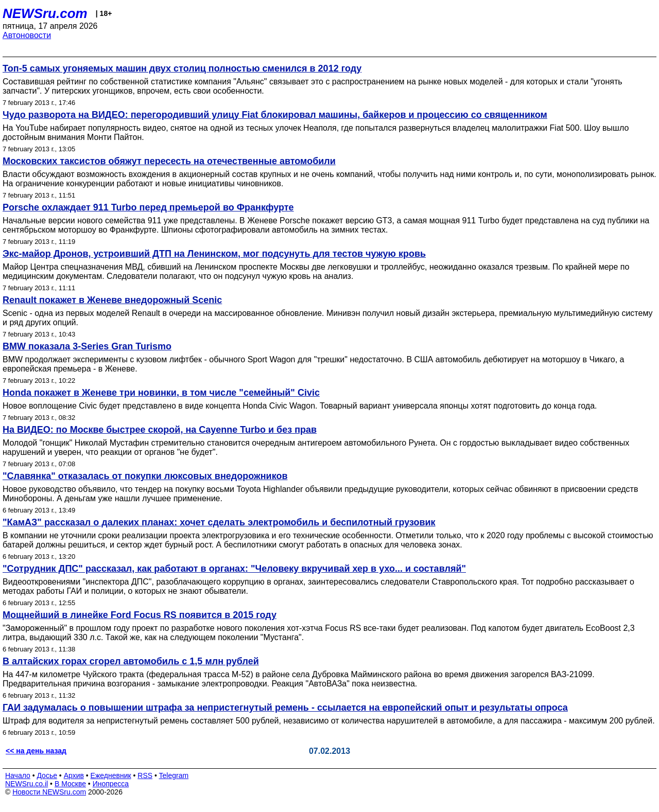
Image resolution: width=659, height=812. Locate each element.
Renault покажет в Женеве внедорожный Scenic (112, 300)
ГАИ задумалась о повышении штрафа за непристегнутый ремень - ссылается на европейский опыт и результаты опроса (285, 708)
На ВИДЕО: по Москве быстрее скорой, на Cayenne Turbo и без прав (160, 430)
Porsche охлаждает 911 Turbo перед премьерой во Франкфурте (148, 207)
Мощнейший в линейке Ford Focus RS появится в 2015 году (140, 615)
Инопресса (111, 784)
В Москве (70, 784)
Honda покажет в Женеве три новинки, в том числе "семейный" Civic (161, 393)
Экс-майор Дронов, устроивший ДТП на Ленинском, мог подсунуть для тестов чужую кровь (214, 254)
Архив (74, 775)
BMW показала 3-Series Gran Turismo (87, 346)
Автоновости (27, 35)
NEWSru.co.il (27, 784)
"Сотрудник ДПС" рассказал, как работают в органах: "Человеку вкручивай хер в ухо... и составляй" (234, 569)
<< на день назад (36, 751)
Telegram (174, 775)
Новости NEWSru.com (49, 792)
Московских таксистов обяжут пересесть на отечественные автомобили (169, 161)
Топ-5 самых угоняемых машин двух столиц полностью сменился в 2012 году (182, 68)
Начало (18, 775)
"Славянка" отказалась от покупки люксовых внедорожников (145, 476)
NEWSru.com (45, 13)
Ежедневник (111, 775)
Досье (47, 775)
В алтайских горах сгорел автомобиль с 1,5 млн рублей (131, 661)
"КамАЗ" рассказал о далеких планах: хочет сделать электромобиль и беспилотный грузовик (219, 522)
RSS (145, 775)
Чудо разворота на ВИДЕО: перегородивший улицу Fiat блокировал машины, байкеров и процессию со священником (275, 115)
